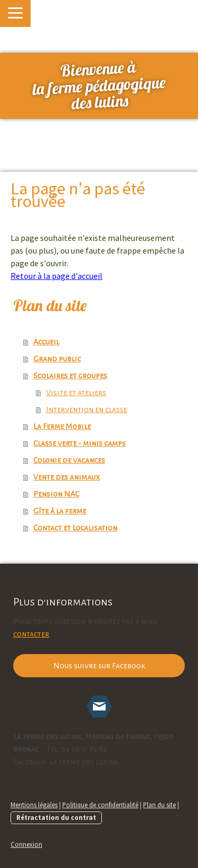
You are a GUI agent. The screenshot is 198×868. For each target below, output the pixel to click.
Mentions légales (34, 805)
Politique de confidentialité (100, 805)
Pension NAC (56, 494)
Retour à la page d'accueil (56, 276)
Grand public (57, 359)
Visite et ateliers (76, 393)
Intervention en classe (87, 409)
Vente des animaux (67, 477)
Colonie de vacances (69, 460)
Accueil (46, 342)
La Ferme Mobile (62, 426)
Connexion (26, 844)
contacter (31, 634)
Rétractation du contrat (56, 817)
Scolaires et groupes (70, 376)
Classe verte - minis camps (79, 443)
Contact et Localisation (75, 528)
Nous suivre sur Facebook (99, 666)
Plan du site (159, 805)
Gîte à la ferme (60, 511)
